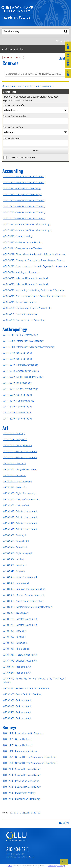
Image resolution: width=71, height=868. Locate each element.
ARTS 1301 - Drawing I (14, 434)
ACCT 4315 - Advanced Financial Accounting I (26, 278)
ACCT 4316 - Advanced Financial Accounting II (26, 284)
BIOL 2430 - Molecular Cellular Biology (22, 799)
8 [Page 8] (29, 812)
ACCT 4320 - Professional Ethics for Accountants (27, 308)
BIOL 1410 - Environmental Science (20, 751)
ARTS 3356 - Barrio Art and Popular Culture (24, 589)
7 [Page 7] (26, 812)
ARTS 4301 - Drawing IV (15, 631)
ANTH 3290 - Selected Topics (18, 359)
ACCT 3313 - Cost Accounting (18, 236)
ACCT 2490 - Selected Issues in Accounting (24, 206)
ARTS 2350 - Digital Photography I (20, 493)
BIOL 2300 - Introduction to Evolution (21, 781)
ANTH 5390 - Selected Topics (18, 419)
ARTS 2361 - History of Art (16, 505)
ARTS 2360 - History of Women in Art (21, 499)
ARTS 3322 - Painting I (14, 559)
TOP (64, 862)
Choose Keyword (11, 138)
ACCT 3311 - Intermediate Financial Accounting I (27, 224)
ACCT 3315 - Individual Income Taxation (23, 242)
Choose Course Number (15, 116)
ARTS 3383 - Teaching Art (16, 613)
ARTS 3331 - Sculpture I (15, 565)
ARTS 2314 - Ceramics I (15, 475)
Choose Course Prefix (14, 105)
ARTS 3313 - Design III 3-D (16, 541)
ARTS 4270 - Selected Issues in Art (20, 625)
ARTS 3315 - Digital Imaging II (18, 553)
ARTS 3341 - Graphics (14, 571)
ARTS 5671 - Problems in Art (17, 718)
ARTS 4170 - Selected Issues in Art (20, 619)
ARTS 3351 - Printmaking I (16, 583)
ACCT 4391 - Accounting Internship (20, 314)
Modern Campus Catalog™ (56, 866)
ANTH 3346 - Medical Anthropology (20, 389)
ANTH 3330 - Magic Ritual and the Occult (23, 377)
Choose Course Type (13, 127)
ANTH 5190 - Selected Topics (18, 407)
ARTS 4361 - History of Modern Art (20, 655)
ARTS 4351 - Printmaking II (16, 649)
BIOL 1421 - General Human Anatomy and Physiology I (30, 757)
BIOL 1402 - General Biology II (18, 745)
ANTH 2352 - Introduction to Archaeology (23, 341)
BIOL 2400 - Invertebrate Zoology (19, 793)
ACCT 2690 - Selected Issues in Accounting (24, 218)
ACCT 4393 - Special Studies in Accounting (24, 320)
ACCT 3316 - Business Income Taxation (23, 248)
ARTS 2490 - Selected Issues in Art (20, 517)
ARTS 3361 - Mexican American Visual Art (24, 595)
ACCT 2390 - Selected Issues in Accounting (24, 200)
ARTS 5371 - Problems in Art (17, 700)
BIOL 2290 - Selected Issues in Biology (22, 775)
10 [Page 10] (35, 812)
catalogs (11, 866)
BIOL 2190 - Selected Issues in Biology (22, 769)
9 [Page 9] (32, 812)
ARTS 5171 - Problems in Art (17, 667)
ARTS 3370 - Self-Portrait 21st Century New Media (28, 607)
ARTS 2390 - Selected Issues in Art (20, 511)
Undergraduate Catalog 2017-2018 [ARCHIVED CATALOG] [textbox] (34, 74)
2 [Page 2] (12, 812)
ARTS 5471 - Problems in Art (17, 706)
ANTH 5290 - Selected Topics (18, 413)
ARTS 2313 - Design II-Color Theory (20, 469)
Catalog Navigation (15, 49)
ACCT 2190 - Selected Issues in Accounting (24, 177)
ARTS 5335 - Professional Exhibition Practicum (26, 688)
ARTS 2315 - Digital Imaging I (17, 481)
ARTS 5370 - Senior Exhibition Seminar (22, 694)
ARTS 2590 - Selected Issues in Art (20, 523)
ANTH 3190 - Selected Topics (18, 353)
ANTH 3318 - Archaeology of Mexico (21, 371)
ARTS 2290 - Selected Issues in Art (20, 457)
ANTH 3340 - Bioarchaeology (17, 383)
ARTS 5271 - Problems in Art (17, 673)
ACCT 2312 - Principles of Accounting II (22, 195)
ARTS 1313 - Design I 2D (15, 440)
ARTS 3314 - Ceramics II (15, 547)
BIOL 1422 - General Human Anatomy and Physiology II (30, 763)
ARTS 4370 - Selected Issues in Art (20, 661)
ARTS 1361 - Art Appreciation (17, 445)
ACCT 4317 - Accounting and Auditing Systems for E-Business (33, 290)
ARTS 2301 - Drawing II (14, 463)
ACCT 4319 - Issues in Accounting (20, 302)
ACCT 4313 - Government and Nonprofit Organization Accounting (35, 266)
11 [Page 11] (39, 812)
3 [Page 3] (15, 812)
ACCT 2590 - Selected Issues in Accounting (24, 212)
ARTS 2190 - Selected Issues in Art (20, 452)
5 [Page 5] (20, 812)
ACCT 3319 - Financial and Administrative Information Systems (34, 254)
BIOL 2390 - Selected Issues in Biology (22, 787)
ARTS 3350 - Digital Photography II (20, 577)
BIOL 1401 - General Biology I (17, 739)
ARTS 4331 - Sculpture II (15, 643)
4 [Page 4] (18, 812)
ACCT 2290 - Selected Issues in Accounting (24, 182)
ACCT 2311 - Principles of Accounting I (22, 188)
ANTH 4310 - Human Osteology (19, 401)
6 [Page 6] (23, 812)
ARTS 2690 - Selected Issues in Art (20, 529)
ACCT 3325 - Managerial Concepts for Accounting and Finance (34, 260)
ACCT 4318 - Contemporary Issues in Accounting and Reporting (34, 296)
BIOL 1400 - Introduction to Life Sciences (23, 733)
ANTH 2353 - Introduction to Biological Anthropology (29, 347)
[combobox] (36, 74)
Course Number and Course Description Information (28, 86)
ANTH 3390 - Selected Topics (18, 395)
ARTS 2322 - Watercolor (15, 487)
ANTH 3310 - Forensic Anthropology (21, 365)
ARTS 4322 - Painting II (14, 637)
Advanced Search (62, 41)
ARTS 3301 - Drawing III (15, 535)
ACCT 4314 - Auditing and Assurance (21, 272)
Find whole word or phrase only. (21, 158)
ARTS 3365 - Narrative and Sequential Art (23, 601)
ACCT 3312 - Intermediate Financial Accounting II (27, 230)
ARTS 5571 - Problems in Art (17, 712)
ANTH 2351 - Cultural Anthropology (20, 335)
